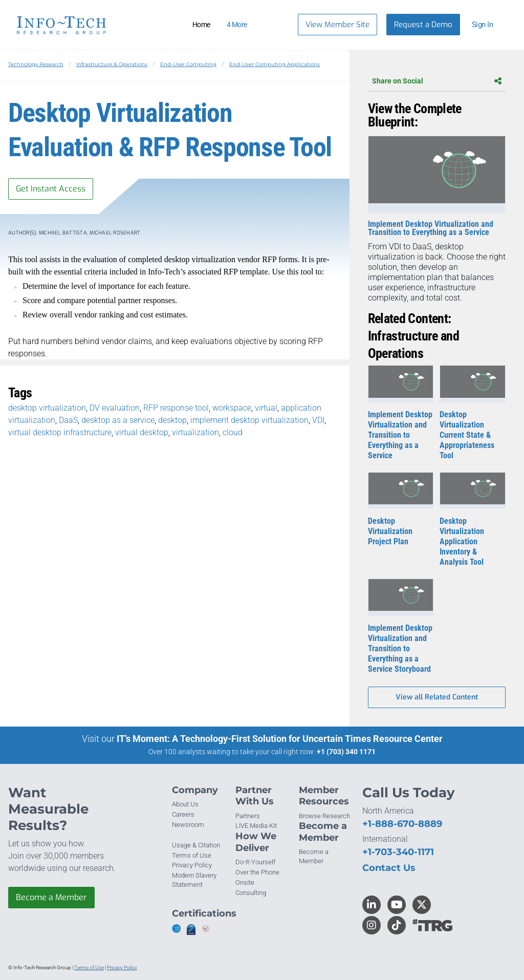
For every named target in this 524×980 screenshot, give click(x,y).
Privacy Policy (192, 865)
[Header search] (277, 25)
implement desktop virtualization (249, 420)
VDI (318, 420)
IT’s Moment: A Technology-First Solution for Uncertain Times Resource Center (280, 739)
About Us (185, 804)
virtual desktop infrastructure (60, 432)
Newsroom (188, 825)
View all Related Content (437, 697)
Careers (183, 814)
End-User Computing (188, 64)
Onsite (245, 882)
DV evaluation (115, 408)
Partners (248, 816)
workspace (232, 408)
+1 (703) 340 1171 (346, 752)
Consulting (251, 893)
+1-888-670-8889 (402, 824)
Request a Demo (423, 25)
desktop (172, 420)
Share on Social (437, 81)
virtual (266, 408)
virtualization (195, 432)
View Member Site (337, 25)
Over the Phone (257, 872)
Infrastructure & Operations (112, 64)
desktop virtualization (47, 408)
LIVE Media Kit (256, 826)
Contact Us (389, 868)
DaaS (68, 420)
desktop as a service (118, 420)
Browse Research (324, 816)
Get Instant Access (51, 189)
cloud (233, 432)
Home (201, 25)
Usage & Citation (196, 845)
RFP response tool (176, 408)
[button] (487, 25)
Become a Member (51, 897)
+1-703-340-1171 (398, 852)
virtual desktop (142, 432)
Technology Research (36, 64)
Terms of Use (192, 855)
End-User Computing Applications (275, 64)
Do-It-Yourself (255, 862)
